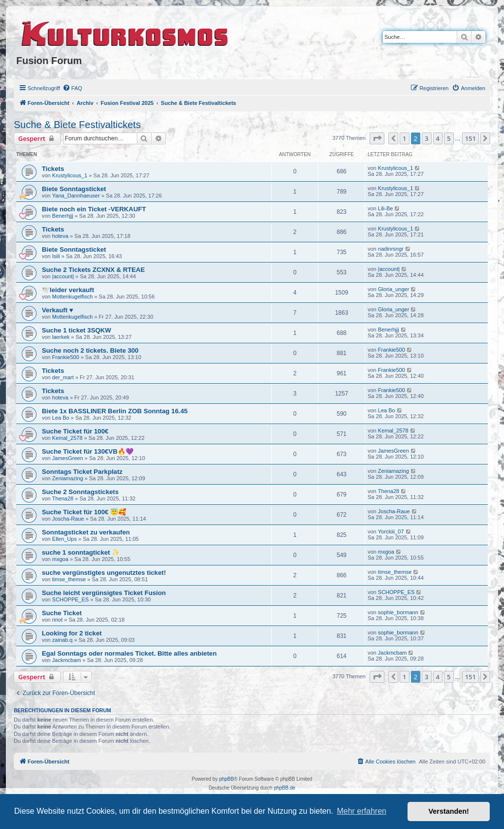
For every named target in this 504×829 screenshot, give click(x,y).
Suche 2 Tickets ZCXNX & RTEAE (93, 270)
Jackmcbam (67, 660)
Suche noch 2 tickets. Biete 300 (90, 350)
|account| (63, 276)
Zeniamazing (68, 478)
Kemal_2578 (67, 438)
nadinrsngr (391, 249)
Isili (56, 256)
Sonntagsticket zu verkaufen (86, 532)
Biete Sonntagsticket (74, 189)
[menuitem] (72, 88)
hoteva (60, 236)
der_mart (63, 377)
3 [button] (426, 138)
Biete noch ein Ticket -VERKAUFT (94, 209)
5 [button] (449, 138)
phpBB (226, 779)
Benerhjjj (63, 216)
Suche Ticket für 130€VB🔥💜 (88, 451)
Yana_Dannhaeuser (76, 196)
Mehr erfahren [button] (362, 811)
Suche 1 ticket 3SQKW (77, 330)
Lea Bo (61, 418)
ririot (57, 620)
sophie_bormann (398, 612)
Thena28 (63, 498)
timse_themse (69, 579)
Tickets (53, 169)
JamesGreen (68, 458)
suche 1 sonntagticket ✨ (81, 552)
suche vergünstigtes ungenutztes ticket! (104, 573)
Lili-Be (386, 208)
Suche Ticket (62, 613)
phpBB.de (284, 788)
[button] (377, 138)
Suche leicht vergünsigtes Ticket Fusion (104, 593)
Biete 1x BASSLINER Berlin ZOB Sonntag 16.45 (115, 411)
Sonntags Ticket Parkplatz (82, 472)
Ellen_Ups (64, 539)
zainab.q (63, 640)
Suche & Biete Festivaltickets (77, 125)
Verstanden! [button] (449, 811)
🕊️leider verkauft (68, 290)
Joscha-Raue (68, 519)
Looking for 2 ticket (72, 633)
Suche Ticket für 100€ (75, 431)
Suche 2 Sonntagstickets (80, 492)
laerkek (61, 337)
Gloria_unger (394, 289)
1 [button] (404, 138)
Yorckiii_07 (391, 531)
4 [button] (438, 138)
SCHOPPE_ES (71, 599)
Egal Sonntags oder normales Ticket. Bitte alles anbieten (129, 653)
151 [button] (471, 138)
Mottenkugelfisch (73, 297)
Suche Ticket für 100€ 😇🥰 (84, 512)
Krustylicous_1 (70, 175)
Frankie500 (66, 357)
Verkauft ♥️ (58, 310)
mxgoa (60, 559)
